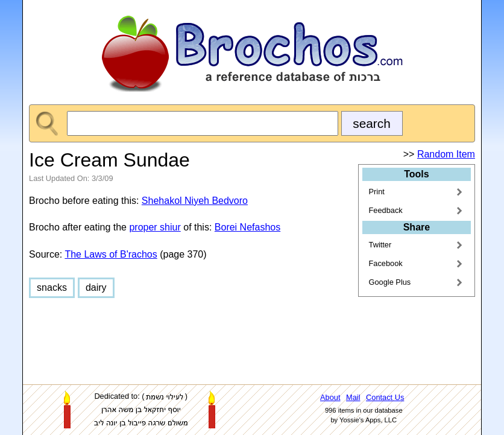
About (330, 397)
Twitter (380, 245)
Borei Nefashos (247, 227)
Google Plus (390, 282)
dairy (96, 287)
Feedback (386, 210)
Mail (353, 397)
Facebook (386, 263)
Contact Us (385, 397)
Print (377, 192)
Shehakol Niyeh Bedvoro (195, 201)
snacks (52, 287)
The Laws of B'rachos (111, 254)
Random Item (446, 154)
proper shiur (155, 227)
